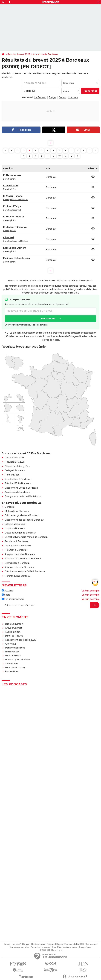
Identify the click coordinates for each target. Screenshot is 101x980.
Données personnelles (19, 947)
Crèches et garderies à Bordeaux (22, 515)
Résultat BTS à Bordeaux (18, 483)
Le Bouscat (40, 97)
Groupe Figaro (85, 947)
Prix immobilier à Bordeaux (19, 567)
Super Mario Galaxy (15, 668)
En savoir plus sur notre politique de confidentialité (26, 325)
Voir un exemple (91, 591)
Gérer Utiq (56, 947)
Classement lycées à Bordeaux (21, 488)
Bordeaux (10, 507)
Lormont (73, 97)
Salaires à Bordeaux (15, 524)
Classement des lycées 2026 (20, 640)
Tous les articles (72, 944)
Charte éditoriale (38, 944)
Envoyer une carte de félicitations (23, 496)
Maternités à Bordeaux (17, 511)
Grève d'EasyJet (14, 628)
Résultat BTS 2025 (15, 462)
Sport (6, 595)
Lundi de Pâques (14, 636)
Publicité (51, 944)
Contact (60, 944)
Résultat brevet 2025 (19, 54)
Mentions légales (70, 947)
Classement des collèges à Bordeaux (24, 520)
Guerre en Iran (13, 632)
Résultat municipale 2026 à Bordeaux (25, 571)
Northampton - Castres (18, 660)
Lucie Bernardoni (14, 624)
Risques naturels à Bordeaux (20, 554)
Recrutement (92, 944)
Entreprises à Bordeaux (17, 563)
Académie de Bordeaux (45, 54)
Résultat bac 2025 (14, 458)
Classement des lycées (17, 466)
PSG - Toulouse (13, 656)
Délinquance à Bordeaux (18, 546)
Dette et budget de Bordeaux (20, 533)
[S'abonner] (50, 605)
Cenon (62, 97)
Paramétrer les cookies (40, 947)
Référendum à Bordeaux (18, 576)
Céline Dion (11, 664)
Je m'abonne (48, 319)
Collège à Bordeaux (15, 470)
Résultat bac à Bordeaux (18, 479)
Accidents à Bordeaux (16, 541)
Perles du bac (12, 475)
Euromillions (12, 672)
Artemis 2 (10, 644)
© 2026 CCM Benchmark (51, 950)
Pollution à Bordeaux (16, 550)
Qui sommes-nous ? (13, 944)
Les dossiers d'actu (13, 599)
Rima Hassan (12, 652)
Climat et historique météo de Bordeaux (26, 537)
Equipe (26, 944)
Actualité (7, 591)
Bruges (53, 97)
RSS (82, 944)
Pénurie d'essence (15, 648)
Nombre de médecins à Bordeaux (23, 559)
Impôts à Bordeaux (15, 528)
